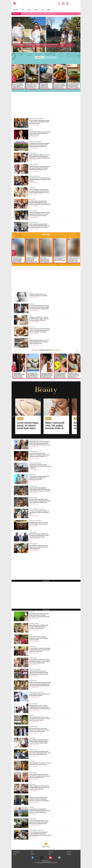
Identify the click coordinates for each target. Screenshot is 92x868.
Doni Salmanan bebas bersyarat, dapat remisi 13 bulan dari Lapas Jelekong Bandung (39, 547)
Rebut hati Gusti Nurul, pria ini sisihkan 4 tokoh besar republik (60, 259)
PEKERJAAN (32, 647)
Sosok (31, 292)
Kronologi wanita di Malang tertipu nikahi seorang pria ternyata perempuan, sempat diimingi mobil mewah (39, 615)
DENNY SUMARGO (34, 165)
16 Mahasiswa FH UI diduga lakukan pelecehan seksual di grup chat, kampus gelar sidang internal (39, 145)
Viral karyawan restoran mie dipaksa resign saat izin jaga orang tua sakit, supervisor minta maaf (40, 650)
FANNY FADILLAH (33, 750)
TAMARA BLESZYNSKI (34, 176)
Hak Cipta (51, 852)
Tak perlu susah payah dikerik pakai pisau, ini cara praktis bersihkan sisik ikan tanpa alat (47, 375)
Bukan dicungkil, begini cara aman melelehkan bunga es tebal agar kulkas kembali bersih (39, 342)
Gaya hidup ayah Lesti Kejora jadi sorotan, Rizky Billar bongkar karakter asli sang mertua (39, 627)
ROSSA (31, 130)
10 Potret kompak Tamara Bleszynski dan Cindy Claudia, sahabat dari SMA (35, 45)
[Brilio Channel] (63, 4)
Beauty (36, 10)
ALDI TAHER (32, 761)
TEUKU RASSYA (33, 153)
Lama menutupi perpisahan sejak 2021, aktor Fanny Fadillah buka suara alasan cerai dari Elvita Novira (40, 753)
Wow (23, 10)
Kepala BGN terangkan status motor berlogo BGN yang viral (39, 695)
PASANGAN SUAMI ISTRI (35, 440)
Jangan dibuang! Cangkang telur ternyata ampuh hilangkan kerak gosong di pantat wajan (46, 86)
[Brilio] (14, 3)
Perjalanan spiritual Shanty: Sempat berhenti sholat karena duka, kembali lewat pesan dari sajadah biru (32, 260)
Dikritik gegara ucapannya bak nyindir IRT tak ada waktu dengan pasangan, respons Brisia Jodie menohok (19, 375)
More (49, 10)
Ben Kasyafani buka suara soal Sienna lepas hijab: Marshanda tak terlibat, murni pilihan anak (39, 730)
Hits (30, 315)
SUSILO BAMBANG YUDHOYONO (37, 509)
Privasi (32, 854)
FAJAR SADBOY (33, 532)
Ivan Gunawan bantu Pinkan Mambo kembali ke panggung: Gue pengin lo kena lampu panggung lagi (40, 661)
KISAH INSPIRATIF (34, 222)
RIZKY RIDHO (32, 199)
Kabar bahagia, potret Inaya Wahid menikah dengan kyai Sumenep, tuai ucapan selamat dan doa (40, 787)
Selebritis (16, 10)
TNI (30, 796)
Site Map (69, 854)
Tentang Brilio (16, 852)
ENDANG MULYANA (34, 624)
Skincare (20, 419)
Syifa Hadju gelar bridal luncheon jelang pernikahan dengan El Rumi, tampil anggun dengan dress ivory (39, 191)
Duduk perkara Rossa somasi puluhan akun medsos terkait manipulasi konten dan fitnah (40, 133)
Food (43, 10)
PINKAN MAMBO (33, 486)
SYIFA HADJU (32, 188)
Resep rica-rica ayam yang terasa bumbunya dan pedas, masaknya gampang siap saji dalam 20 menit (60, 86)
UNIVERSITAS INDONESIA (35, 142)
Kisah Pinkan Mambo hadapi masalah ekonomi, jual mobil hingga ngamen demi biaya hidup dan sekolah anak (40, 684)
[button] (14, 416)
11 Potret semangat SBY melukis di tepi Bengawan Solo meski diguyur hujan (39, 512)
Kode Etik (69, 852)
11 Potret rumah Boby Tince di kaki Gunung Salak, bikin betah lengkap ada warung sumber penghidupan (39, 307)
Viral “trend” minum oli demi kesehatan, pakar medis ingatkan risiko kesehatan (39, 638)
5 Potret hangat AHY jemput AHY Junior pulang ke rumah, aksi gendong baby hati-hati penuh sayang (40, 834)
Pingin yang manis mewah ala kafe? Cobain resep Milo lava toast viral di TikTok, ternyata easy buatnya (39, 330)
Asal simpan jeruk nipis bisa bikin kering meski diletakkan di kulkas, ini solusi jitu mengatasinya (33, 375)
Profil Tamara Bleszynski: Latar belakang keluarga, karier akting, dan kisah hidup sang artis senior (46, 260)
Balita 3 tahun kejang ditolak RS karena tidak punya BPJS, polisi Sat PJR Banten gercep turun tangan (39, 226)
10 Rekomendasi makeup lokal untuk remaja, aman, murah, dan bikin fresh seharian (74, 375)
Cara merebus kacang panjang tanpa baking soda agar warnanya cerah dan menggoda (74, 86)
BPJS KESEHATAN (33, 704)
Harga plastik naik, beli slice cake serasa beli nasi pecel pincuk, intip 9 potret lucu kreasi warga (40, 719)
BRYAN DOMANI (33, 773)
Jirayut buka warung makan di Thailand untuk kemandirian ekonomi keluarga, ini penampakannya (40, 811)
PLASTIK (31, 715)
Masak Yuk (32, 327)
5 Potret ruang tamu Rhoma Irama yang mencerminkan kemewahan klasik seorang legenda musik (39, 822)
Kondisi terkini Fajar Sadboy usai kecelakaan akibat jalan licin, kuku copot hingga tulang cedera (39, 535)
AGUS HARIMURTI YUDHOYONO (37, 830)
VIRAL (31, 635)
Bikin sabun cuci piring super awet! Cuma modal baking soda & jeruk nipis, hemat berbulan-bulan (32, 86)
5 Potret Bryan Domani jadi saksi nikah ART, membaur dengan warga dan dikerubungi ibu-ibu (39, 776)
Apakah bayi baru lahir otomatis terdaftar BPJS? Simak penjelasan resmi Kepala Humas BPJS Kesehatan (40, 707)
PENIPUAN (32, 612)
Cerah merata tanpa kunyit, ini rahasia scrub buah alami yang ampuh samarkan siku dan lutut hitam (28, 429)
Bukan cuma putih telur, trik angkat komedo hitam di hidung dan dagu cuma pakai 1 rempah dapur (55, 429)
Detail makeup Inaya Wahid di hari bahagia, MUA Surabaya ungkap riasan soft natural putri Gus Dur (39, 741)
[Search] (58, 4)
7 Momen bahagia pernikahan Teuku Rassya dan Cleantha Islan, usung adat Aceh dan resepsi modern (40, 214)
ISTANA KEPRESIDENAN (35, 669)
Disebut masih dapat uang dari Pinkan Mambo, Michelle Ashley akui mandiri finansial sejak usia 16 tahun (40, 489)
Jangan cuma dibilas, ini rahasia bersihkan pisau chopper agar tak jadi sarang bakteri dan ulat (39, 319)
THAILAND (32, 807)
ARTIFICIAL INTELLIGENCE (35, 521)
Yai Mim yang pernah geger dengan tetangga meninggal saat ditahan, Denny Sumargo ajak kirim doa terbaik (39, 168)
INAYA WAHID (32, 738)
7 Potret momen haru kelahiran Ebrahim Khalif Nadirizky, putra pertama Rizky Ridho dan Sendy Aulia (40, 203)
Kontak (15, 854)
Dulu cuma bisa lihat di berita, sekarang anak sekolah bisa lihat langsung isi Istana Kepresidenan (39, 673)
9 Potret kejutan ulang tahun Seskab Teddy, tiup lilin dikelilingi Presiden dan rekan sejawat (39, 122)
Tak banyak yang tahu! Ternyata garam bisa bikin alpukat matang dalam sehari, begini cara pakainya (60, 375)
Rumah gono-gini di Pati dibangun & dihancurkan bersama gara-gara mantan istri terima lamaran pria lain (40, 443)
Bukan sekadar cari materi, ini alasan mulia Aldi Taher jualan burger (40, 764)
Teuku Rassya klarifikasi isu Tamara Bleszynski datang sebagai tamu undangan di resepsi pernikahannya (40, 156)
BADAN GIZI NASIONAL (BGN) (36, 692)
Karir (50, 854)
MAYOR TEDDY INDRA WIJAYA (36, 119)
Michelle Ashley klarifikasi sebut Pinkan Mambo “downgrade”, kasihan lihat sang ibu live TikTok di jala (40, 501)
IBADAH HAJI (32, 475)
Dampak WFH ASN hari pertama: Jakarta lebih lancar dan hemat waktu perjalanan (40, 466)
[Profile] (67, 4)
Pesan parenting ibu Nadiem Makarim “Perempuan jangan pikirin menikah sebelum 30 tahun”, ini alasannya (40, 455)
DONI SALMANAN (33, 544)
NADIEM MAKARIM (34, 452)
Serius (29, 10)
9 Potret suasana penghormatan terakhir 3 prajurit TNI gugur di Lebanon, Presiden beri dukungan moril (39, 799)
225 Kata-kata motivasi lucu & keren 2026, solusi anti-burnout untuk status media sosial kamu (74, 260)
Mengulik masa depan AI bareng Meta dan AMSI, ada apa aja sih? (38, 523)
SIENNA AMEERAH (34, 727)
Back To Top (46, 847)
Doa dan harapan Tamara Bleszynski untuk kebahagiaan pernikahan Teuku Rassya (40, 179)
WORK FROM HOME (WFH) (35, 463)
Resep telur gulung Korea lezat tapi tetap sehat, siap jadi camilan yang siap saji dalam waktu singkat (18, 86)
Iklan (32, 852)
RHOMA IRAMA (33, 819)
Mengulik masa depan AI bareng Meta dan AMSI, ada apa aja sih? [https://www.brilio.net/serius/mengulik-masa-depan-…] (39, 14)
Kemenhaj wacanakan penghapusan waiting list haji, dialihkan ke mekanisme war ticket (40, 478)
